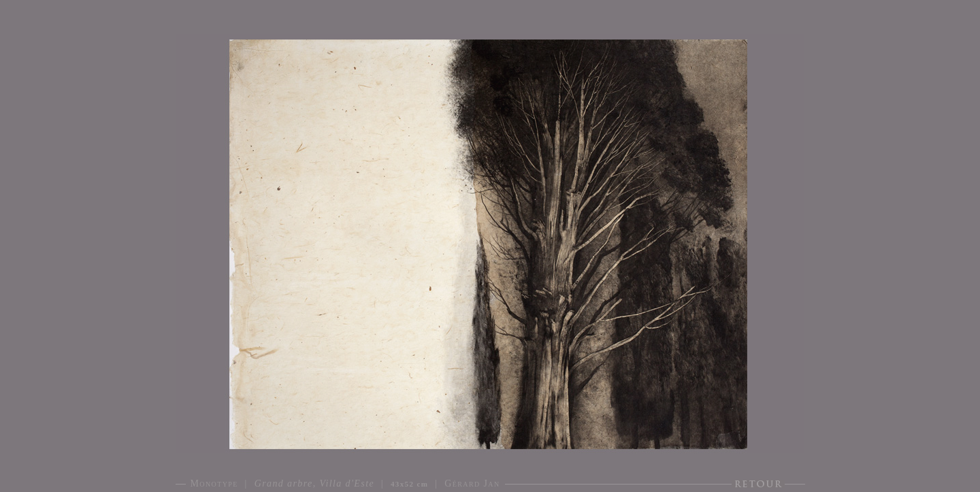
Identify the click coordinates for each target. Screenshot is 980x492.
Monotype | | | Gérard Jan (345, 483)
